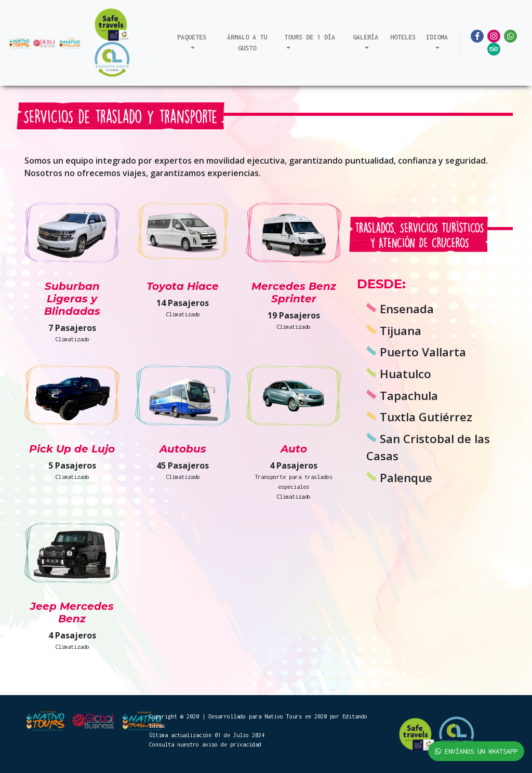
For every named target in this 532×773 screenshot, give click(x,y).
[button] (191, 43)
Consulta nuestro (176, 744)
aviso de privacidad (232, 744)
